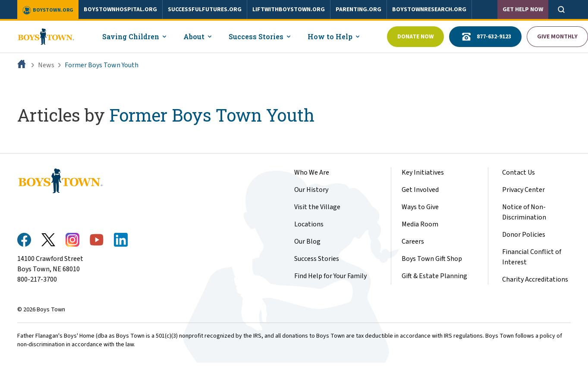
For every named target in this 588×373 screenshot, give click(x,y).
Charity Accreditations (535, 279)
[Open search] (561, 9)
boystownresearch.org (429, 9)
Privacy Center (524, 190)
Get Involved (420, 190)
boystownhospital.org (120, 9)
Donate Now (415, 37)
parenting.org (358, 9)
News (46, 65)
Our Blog (307, 241)
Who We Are (312, 172)
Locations (309, 224)
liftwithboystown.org (289, 9)
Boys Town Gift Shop (432, 259)
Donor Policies (524, 235)
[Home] (22, 65)
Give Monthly (557, 37)
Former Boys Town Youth (102, 65)
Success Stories (317, 259)
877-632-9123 (485, 37)
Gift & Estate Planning (434, 276)
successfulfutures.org (205, 9)
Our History (311, 190)
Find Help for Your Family (330, 276)
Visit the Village (317, 207)
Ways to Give (420, 207)
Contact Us (519, 172)
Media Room (420, 224)
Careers (413, 241)
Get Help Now (523, 9)
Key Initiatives (423, 172)
